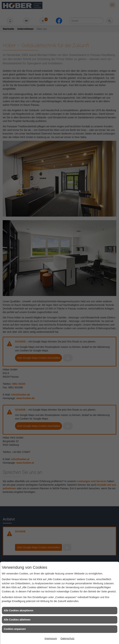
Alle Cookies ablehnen (17, 620)
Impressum (51, 638)
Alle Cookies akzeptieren (19, 610)
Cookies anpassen (15, 629)
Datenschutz (67, 638)
